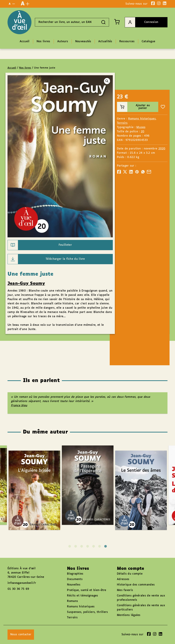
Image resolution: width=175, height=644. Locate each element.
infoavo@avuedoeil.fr (22, 583)
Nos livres (25, 68)
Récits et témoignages (82, 596)
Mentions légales (129, 615)
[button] (107, 81)
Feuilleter (40, 245)
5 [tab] (94, 546)
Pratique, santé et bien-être (87, 590)
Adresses (123, 579)
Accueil (12, 68)
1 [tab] (70, 546)
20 (143, 132)
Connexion (142, 22)
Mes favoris (125, 590)
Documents (75, 579)
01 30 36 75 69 (18, 589)
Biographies (75, 574)
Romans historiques (142, 119)
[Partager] (119, 172)
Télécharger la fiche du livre (46, 259)
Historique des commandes (136, 585)
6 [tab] (100, 546)
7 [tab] (106, 546)
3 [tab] (82, 546)
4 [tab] (88, 546)
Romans (72, 601)
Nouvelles (74, 585)
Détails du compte (130, 574)
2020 (162, 149)
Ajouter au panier (133, 107)
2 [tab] (76, 546)
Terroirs (122, 123)
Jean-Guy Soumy (26, 284)
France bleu (19, 406)
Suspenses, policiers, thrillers (87, 612)
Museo (141, 127)
